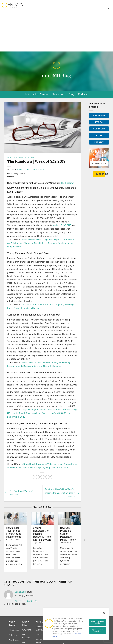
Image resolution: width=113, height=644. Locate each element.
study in (62, 225)
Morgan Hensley (40, 170)
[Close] (104, 613)
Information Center (37, 94)
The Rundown (67, 183)
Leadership (40, 635)
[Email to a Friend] (45, 477)
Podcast (83, 94)
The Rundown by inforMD (24, 157)
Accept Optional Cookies (98, 622)
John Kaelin (21, 592)
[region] (76, 624)
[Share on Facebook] (35, 477)
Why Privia (27, 630)
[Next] (84, 540)
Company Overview (40, 628)
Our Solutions (26, 636)
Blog (72, 94)
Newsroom (58, 94)
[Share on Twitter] (40, 477)
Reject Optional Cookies (97, 630)
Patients (13, 635)
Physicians (14, 630)
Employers (14, 640)
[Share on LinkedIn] (50, 477)
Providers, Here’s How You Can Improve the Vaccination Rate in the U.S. (60, 493)
